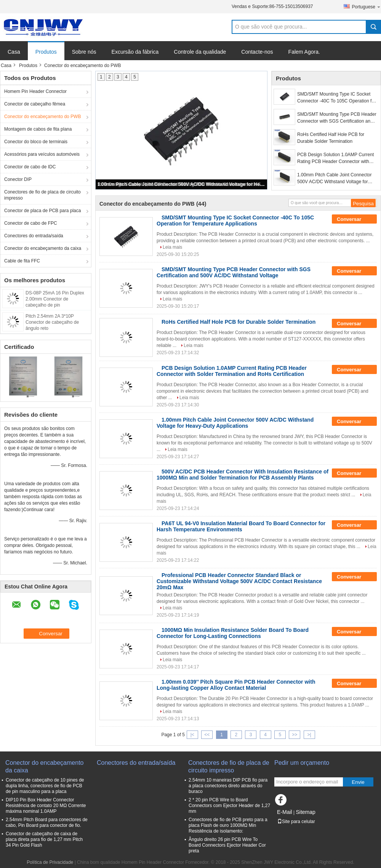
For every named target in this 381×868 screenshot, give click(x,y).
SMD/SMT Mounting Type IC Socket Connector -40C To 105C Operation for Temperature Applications (336, 98)
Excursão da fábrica (135, 52)
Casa (14, 52)
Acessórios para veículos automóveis (42, 154)
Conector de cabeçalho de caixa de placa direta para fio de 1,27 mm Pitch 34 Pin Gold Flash (44, 839)
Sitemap (305, 812)
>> (295, 735)
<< (207, 735)
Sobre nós (84, 52)
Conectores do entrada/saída (34, 236)
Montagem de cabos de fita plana (38, 129)
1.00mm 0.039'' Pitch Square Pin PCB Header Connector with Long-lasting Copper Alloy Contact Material (236, 685)
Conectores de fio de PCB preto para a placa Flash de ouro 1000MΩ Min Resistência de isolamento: (228, 825)
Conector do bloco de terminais (36, 142)
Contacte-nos (257, 52)
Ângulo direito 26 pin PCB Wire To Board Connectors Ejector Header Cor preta (227, 845)
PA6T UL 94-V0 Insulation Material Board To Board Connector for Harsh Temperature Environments (241, 526)
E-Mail (285, 812)
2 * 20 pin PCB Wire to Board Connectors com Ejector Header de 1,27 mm (229, 806)
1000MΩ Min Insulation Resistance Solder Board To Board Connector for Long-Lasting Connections (233, 633)
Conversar (354, 219)
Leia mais (172, 247)
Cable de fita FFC (22, 261)
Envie (358, 782)
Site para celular (296, 822)
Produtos (46, 52)
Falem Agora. (304, 52)
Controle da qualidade (200, 52)
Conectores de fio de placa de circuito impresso (42, 195)
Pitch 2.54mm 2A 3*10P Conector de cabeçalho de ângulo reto (52, 322)
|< (192, 735)
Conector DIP (18, 179)
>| (309, 735)
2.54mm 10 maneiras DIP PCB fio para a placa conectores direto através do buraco (228, 786)
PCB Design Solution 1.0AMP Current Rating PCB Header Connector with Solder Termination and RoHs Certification (335, 158)
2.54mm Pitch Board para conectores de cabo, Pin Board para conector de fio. (47, 822)
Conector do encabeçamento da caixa (43, 248)
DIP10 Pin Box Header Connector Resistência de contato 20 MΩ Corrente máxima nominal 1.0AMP (46, 806)
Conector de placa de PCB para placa (42, 211)
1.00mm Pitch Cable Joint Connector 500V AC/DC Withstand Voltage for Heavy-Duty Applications (182, 184)
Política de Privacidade (50, 862)
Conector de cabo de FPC (31, 223)
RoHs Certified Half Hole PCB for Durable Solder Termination (331, 138)
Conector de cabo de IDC (30, 167)
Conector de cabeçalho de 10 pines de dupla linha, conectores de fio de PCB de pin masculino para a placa (45, 786)
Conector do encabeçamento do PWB (42, 117)
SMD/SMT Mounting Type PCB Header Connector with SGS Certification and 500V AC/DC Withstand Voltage (337, 118)
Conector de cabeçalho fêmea (35, 104)
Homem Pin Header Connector (35, 91)
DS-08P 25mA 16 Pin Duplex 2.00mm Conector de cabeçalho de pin (55, 299)
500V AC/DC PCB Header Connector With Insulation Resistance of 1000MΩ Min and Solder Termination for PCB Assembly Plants (243, 475)
